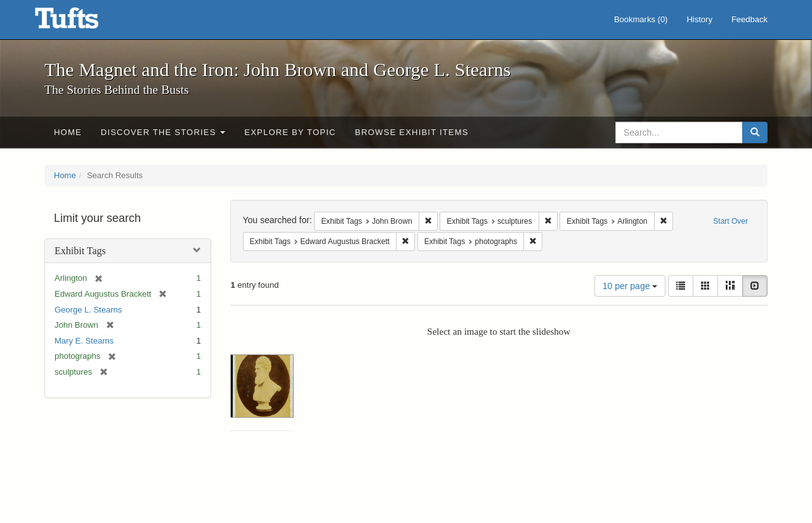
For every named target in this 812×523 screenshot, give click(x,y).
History (699, 19)
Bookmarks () (641, 19)
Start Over (730, 221)
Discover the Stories (163, 132)
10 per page (630, 286)
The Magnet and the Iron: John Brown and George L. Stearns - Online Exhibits (82, 22)
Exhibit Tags (80, 251)
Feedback (750, 19)
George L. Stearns (88, 310)
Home (68, 132)
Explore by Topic (290, 132)
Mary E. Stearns (84, 341)
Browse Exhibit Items (412, 132)
